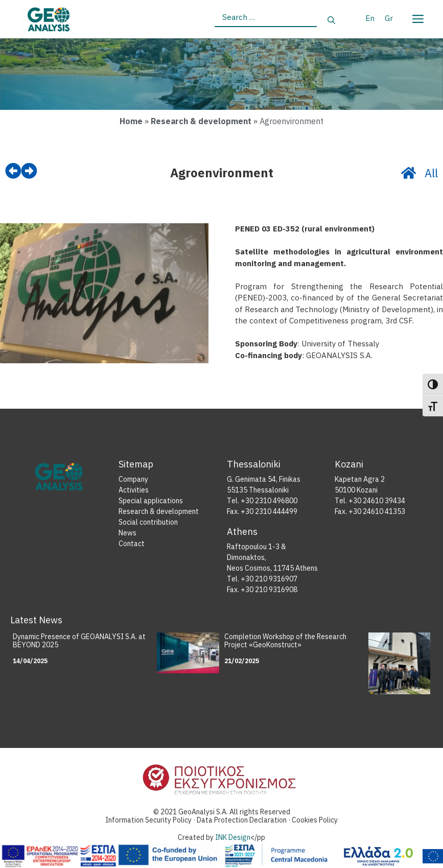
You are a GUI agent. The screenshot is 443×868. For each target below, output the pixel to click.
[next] (30, 171)
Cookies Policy (315, 820)
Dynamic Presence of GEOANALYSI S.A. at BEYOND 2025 (79, 641)
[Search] (331, 21)
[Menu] (417, 17)
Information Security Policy (148, 820)
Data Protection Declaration (242, 820)
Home (131, 121)
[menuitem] (370, 18)
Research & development (201, 121)
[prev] (13, 171)
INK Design (233, 837)
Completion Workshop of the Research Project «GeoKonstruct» (285, 641)
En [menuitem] (370, 18)
